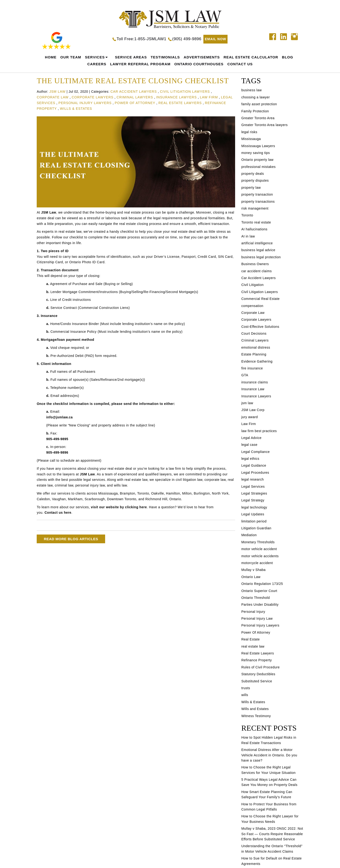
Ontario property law (257, 160)
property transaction (257, 194)
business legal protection (261, 257)
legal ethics (250, 459)
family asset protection (259, 104)
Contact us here (58, 513)
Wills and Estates (255, 709)
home (51, 57)
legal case (249, 445)
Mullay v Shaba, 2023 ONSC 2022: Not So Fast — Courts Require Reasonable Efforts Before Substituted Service (272, 834)
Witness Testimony (256, 716)
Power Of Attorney (135, 103)
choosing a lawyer (256, 97)
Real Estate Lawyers (180, 103)
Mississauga (251, 139)
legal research (253, 479)
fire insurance (252, 368)
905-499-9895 (57, 439)
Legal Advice (251, 438)
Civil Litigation (252, 285)
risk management (255, 208)
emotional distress (256, 347)
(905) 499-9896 (187, 39)
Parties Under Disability (260, 605)
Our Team (71, 57)
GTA (245, 375)
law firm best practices (259, 431)
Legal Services (253, 487)
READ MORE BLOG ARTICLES (71, 539)
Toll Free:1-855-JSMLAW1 (141, 39)
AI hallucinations (254, 229)
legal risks (249, 132)
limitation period (254, 521)
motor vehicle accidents (260, 556)
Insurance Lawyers (177, 97)
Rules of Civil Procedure (260, 667)
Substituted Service (257, 681)
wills (245, 695)
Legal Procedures (255, 473)
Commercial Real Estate (260, 299)
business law (251, 90)
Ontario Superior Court (259, 591)
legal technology (254, 507)
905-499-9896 (57, 452)
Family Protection (255, 111)
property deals (253, 174)
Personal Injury (253, 612)
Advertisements (202, 57)
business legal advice (258, 250)
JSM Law (49, 212)
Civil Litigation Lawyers (185, 92)
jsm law (247, 403)
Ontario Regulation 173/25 (262, 584)
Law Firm (209, 97)
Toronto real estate (256, 222)
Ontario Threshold (255, 598)
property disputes (255, 180)
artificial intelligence (257, 243)
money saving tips (256, 153)
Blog (288, 57)
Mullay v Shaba (253, 570)
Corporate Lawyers (93, 97)
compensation (252, 306)
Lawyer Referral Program (140, 64)
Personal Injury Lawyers (85, 103)
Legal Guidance (254, 465)
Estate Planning (254, 354)
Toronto (247, 215)
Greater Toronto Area (258, 118)
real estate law (253, 646)
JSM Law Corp (253, 410)
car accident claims (257, 271)
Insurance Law (253, 389)
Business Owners (255, 264)
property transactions (258, 202)
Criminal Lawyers (135, 97)
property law (251, 188)
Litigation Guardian (256, 528)
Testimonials (165, 57)
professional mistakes (258, 167)
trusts (246, 688)
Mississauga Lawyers (258, 146)
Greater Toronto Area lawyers (264, 125)
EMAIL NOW (215, 39)
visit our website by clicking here (119, 507)
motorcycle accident (257, 563)
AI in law (248, 236)
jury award (250, 417)
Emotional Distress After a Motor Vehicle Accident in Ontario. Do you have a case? (269, 755)
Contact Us (240, 64)
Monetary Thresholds (258, 542)
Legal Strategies (254, 493)
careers (97, 64)
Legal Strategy (253, 500)
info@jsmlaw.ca (59, 417)
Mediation (249, 535)
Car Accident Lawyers (134, 92)
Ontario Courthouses (199, 64)
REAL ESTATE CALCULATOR (251, 57)
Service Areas (131, 57)
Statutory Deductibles (258, 674)
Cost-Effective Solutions (260, 327)
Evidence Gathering (257, 361)
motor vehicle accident (259, 549)
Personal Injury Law (257, 618)
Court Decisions (254, 333)
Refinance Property (257, 660)
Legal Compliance (255, 452)
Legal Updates (253, 514)
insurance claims (255, 382)
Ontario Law (251, 577)
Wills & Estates (76, 109)
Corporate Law (53, 97)
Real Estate (251, 639)
